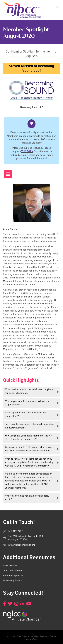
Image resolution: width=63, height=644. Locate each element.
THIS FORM (27, 152)
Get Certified (10, 566)
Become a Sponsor (13, 576)
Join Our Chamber (13, 571)
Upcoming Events (12, 581)
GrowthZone (32, 640)
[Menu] (8, 174)
